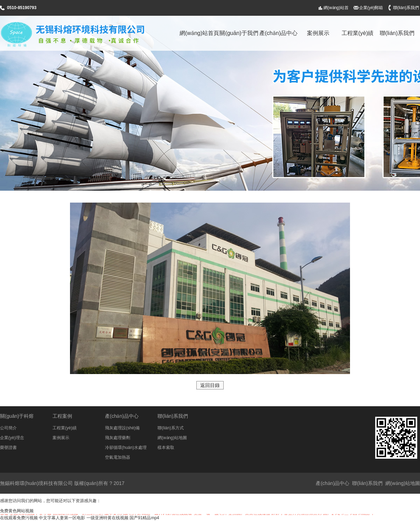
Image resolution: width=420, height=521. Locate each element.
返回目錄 (210, 385)
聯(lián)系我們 (406, 8)
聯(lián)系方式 (171, 428)
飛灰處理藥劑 (118, 438)
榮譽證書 (8, 448)
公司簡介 (8, 428)
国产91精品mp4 (144, 518)
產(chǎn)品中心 (278, 33)
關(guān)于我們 (239, 33)
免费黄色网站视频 (17, 511)
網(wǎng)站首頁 (336, 10)
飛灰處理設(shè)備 (122, 428)
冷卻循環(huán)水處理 (126, 448)
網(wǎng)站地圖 (172, 438)
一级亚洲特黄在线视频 (107, 518)
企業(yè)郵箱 (371, 8)
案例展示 (318, 33)
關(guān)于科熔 (17, 416)
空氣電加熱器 (118, 457)
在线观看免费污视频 (19, 518)
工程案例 (62, 416)
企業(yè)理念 (12, 438)
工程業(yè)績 (358, 33)
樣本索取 (166, 448)
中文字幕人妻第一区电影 (62, 518)
